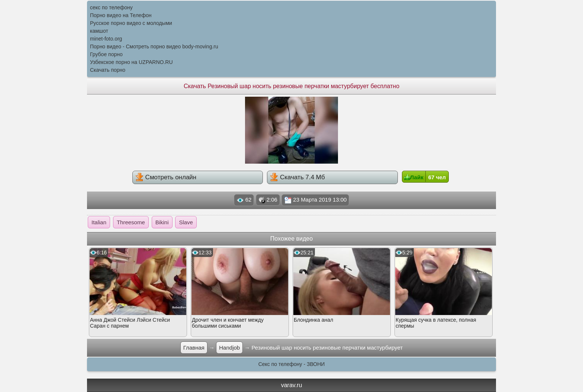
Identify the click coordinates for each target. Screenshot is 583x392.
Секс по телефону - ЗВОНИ (292, 364)
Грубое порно (106, 54)
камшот (99, 31)
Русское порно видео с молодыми (131, 23)
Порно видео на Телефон (121, 15)
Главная (194, 348)
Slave (186, 222)
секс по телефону (111, 7)
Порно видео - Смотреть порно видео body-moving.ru (154, 46)
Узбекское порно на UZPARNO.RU (131, 62)
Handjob (229, 348)
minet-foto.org (106, 39)
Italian (99, 222)
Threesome (131, 222)
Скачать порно (108, 70)
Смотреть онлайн (166, 177)
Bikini (162, 222)
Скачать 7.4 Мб (297, 177)
